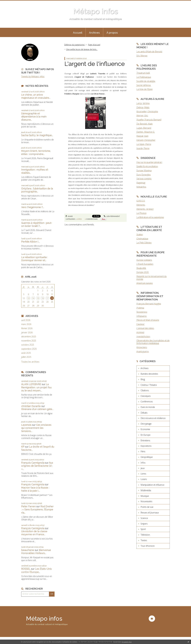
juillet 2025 (26, 357)
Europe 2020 (143, 272)
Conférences (147, 402)
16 (43, 298)
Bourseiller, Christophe (147, 112)
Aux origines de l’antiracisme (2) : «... (37, 466)
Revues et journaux (150, 513)
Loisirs (144, 479)
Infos (143, 463)
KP (23, 447)
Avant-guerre (143, 351)
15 (38, 298)
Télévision (145, 535)
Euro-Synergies (144, 175)
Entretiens (145, 440)
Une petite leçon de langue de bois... (82, 49)
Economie (145, 429)
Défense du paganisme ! (75, 45)
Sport (143, 529)
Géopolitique (147, 457)
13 (28, 298)
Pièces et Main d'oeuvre (148, 320)
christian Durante (31, 406)
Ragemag (141, 183)
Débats (144, 413)
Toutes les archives (30, 362)
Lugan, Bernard (144, 128)
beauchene (28, 550)
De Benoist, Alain (145, 124)
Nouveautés (146, 501)
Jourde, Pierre (143, 148)
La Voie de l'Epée (145, 89)
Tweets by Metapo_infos (33, 76)
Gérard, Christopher (146, 140)
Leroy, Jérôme (143, 103)
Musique (145, 496)
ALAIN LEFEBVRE (31, 384)
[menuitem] (78, 32)
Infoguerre (142, 316)
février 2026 (27, 328)
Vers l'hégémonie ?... (33, 207)
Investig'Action (143, 336)
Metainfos (141, 187)
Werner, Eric (142, 116)
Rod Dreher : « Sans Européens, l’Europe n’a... (37, 509)
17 (47, 298)
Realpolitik (141, 268)
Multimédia (146, 490)
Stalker (140, 234)
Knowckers (142, 347)
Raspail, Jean (142, 136)
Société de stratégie (146, 81)
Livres (79, 219)
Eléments (141, 205)
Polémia (140, 308)
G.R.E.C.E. (141, 201)
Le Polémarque (144, 77)
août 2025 (26, 353)
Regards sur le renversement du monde (152, 278)
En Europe (146, 435)
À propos (112, 33)
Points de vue (147, 507)
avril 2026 (26, 320)
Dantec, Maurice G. (146, 132)
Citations (145, 390)
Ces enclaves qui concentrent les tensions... (36, 428)
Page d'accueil (94, 45)
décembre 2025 (29, 337)
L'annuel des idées (145, 328)
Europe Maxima (144, 170)
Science (144, 518)
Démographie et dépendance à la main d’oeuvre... (34, 117)
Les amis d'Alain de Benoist (149, 52)
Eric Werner (142, 56)
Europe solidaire (144, 260)
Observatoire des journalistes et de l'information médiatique (153, 342)
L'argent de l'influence (95, 64)
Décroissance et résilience (153, 418)
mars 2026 (26, 324)
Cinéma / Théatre (149, 385)
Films (143, 451)
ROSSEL (26, 569)
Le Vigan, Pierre (144, 144)
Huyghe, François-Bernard (149, 120)
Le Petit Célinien (144, 243)
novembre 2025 (29, 341)
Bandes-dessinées (149, 374)
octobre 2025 (28, 345)
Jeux (143, 468)
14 (33, 298)
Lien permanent (112, 216)
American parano (145, 283)
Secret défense (144, 85)
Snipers (144, 524)
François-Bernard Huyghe (149, 304)
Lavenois (26, 425)
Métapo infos (96, 11)
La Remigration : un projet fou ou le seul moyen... (36, 387)
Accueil (78, 33)
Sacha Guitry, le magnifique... (37, 135)
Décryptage (146, 424)
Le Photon (141, 213)
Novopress (142, 312)
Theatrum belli (143, 73)
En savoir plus (127, 642)
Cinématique (142, 239)
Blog (143, 379)
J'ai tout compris (144, 179)
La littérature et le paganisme (150, 217)
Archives (94, 33)
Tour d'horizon (148, 546)
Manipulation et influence (152, 485)
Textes (144, 540)
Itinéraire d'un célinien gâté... (37, 409)
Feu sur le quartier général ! (149, 162)
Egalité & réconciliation (147, 166)
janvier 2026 (27, 333)
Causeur (140, 324)
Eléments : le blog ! (145, 209)
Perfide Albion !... (30, 242)
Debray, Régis (143, 107)
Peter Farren (28, 506)
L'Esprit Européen (145, 264)
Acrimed (140, 332)
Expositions (146, 446)
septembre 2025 (29, 349)
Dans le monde (148, 407)
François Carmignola (33, 463)
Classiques (146, 396)
